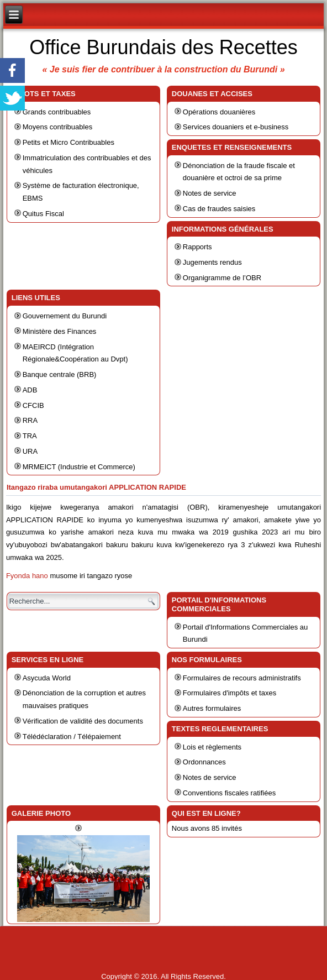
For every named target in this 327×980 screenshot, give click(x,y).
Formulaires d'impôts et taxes (230, 693)
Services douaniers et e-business (236, 127)
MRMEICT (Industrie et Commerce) (79, 467)
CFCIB (33, 405)
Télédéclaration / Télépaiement (72, 737)
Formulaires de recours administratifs (242, 678)
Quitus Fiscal (43, 214)
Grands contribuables (57, 112)
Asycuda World (47, 678)
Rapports (197, 247)
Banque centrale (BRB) (60, 374)
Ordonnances (204, 762)
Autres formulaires (212, 708)
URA (30, 451)
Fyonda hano (27, 576)
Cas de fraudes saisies (219, 209)
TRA (30, 436)
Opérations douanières (219, 112)
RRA (30, 420)
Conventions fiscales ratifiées (229, 793)
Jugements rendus (212, 262)
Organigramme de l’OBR (222, 278)
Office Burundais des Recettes (163, 47)
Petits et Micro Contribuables (68, 142)
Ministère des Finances (60, 331)
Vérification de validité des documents (83, 721)
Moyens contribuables (57, 127)
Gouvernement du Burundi (65, 316)
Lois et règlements (212, 747)
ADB (30, 390)
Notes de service (210, 193)
